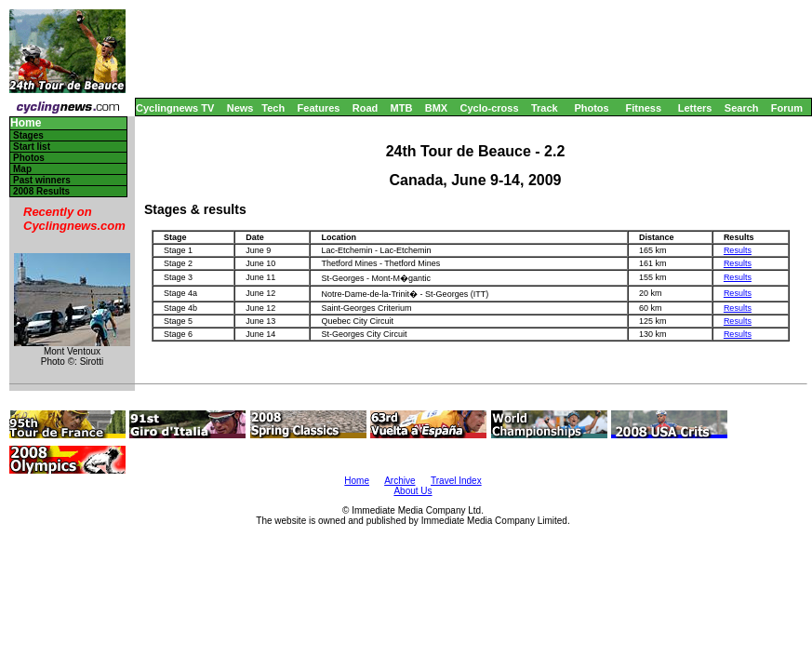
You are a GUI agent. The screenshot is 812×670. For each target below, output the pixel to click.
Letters (695, 108)
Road (366, 108)
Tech (273, 108)
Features (319, 108)
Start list (32, 147)
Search (742, 108)
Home (26, 123)
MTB (402, 108)
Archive (399, 481)
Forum (787, 108)
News (240, 108)
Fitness (643, 108)
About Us (413, 491)
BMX (436, 108)
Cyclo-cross (490, 108)
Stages (28, 135)
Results (738, 250)
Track (545, 108)
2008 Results (41, 191)
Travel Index (456, 481)
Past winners (42, 180)
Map (22, 169)
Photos (591, 108)
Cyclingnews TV (175, 108)
